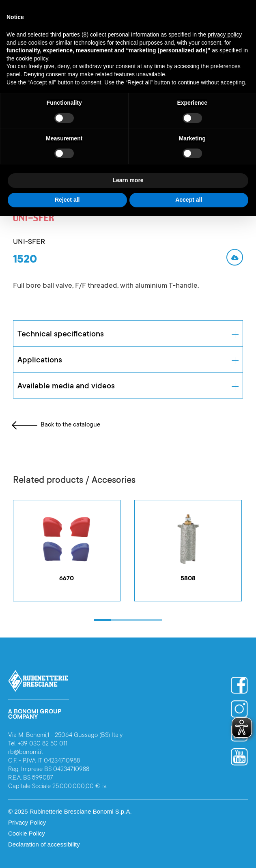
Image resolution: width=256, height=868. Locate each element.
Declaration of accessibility (44, 844)
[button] (102, 620)
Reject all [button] (67, 200)
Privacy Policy (27, 822)
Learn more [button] (128, 180)
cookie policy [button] (32, 58)
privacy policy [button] (225, 34)
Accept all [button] (189, 200)
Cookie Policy (27, 833)
